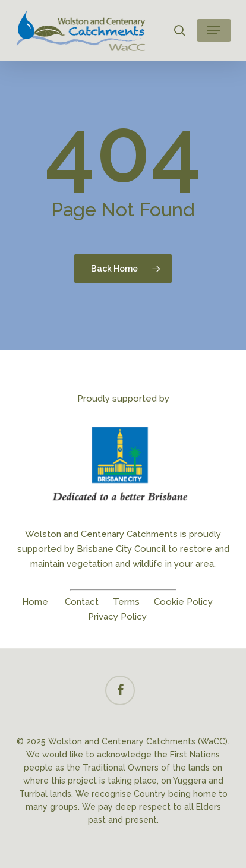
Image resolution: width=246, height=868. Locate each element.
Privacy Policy (117, 617)
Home (35, 602)
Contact (82, 602)
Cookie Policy (183, 602)
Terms (126, 602)
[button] (214, 30)
